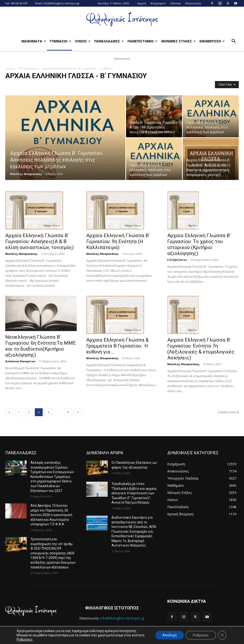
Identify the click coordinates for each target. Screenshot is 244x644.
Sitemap (176, 3)
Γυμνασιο (61, 41)
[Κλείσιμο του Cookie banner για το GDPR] (222, 635)
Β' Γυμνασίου (28, 69)
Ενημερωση (212, 41)
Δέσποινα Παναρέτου (20, 361)
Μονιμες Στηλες (178, 41)
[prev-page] (9, 412)
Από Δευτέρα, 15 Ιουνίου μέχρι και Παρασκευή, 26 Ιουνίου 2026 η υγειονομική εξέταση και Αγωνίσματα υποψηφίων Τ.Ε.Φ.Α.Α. (51, 515)
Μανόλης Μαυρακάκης (26, 174)
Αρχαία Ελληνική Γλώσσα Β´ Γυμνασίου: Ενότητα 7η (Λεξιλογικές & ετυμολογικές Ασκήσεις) (201, 349)
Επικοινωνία (193, 3)
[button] (234, 42)
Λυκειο (83, 41)
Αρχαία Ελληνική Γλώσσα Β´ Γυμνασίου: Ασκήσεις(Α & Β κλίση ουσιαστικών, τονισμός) (39, 241)
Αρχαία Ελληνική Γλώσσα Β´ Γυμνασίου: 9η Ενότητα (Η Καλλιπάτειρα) (118, 241)
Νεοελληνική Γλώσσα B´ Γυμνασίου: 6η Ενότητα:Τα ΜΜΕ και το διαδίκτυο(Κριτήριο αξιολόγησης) (41, 346)
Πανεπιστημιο (142, 41)
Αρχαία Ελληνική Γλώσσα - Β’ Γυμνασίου (69, 69)
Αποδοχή (170, 635)
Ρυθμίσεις (25, 639)
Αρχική (142, 3)
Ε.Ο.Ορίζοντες (177, 260)
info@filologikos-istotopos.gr (61, 3)
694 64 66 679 (19, 3)
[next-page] (78, 412)
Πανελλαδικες (109, 41)
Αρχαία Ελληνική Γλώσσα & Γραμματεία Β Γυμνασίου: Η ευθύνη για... (117, 346)
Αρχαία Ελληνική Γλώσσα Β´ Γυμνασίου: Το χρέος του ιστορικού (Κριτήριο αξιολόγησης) (199, 244)
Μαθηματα (34, 41)
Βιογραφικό (158, 3)
